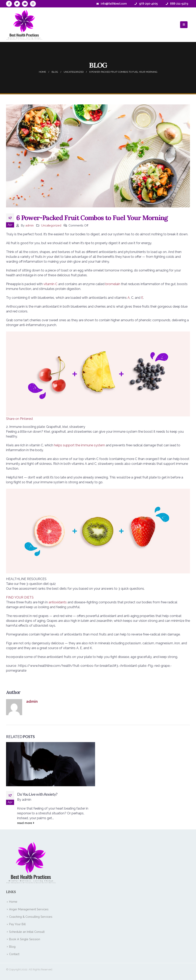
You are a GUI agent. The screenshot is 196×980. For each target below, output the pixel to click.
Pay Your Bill (17, 924)
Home (13, 902)
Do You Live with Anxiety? (37, 794)
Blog (12, 947)
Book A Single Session (25, 939)
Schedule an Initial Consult (27, 932)
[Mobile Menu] (184, 25)
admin (30, 225)
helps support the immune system (79, 445)
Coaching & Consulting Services (31, 917)
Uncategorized (51, 225)
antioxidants (58, 602)
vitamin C (50, 284)
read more (26, 823)
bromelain (113, 284)
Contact (14, 954)
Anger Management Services (29, 909)
